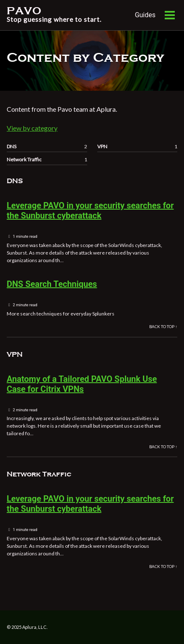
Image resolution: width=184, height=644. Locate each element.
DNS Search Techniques (52, 284)
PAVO (54, 15)
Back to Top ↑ (163, 327)
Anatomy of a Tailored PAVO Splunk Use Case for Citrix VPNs (82, 384)
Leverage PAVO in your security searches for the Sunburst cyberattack (90, 210)
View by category (32, 128)
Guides (145, 15)
